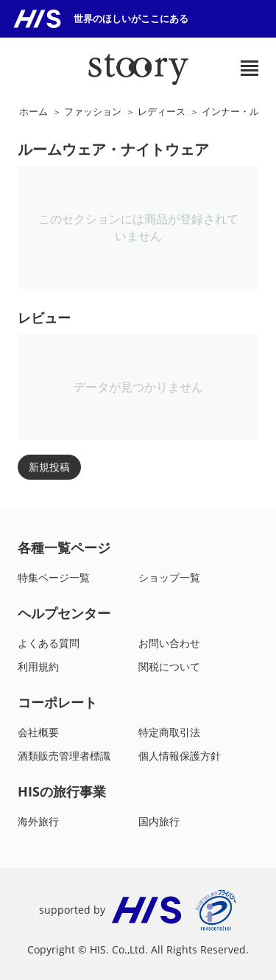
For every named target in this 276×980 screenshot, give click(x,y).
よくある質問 (49, 643)
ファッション (93, 111)
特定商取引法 (169, 732)
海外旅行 (38, 821)
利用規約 (38, 666)
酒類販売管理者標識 (64, 756)
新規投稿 (49, 467)
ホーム (33, 111)
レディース (162, 111)
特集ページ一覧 (54, 577)
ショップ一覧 (169, 577)
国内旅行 (159, 821)
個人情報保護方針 (180, 756)
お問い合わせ (169, 643)
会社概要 (38, 732)
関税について (169, 666)
